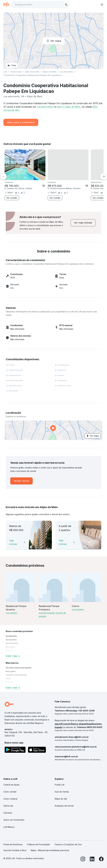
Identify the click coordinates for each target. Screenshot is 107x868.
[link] (83, 223)
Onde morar (16, 72)
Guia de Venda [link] (62, 792)
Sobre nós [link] (8, 806)
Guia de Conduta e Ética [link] (15, 850)
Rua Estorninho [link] (12, 643)
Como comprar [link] (10, 799)
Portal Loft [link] (60, 785)
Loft (5, 72)
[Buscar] (66, 5)
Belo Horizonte (32, 72)
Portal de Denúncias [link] (13, 844)
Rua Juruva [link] (10, 647)
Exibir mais (13, 656)
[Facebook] (101, 859)
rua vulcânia (11, 613)
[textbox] (41, 5)
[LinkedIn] (92, 859)
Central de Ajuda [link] (11, 785)
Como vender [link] (10, 792)
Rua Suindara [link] (11, 640)
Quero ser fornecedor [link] (14, 820)
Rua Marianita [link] (11, 636)
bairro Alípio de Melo (69, 107)
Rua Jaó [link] (9, 650)
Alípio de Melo (50, 72)
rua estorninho (45, 107)
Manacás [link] (10, 682)
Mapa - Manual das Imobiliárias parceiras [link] (50, 850)
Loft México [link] (9, 827)
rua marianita (78, 609)
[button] (53, 430)
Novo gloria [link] (11, 671)
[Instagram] (83, 859)
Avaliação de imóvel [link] (64, 806)
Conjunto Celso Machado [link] (16, 675)
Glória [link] (8, 679)
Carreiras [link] (8, 813)
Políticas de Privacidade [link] (38, 844)
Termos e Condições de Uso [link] (68, 844)
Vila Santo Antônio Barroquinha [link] (19, 668)
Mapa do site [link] (61, 799)
